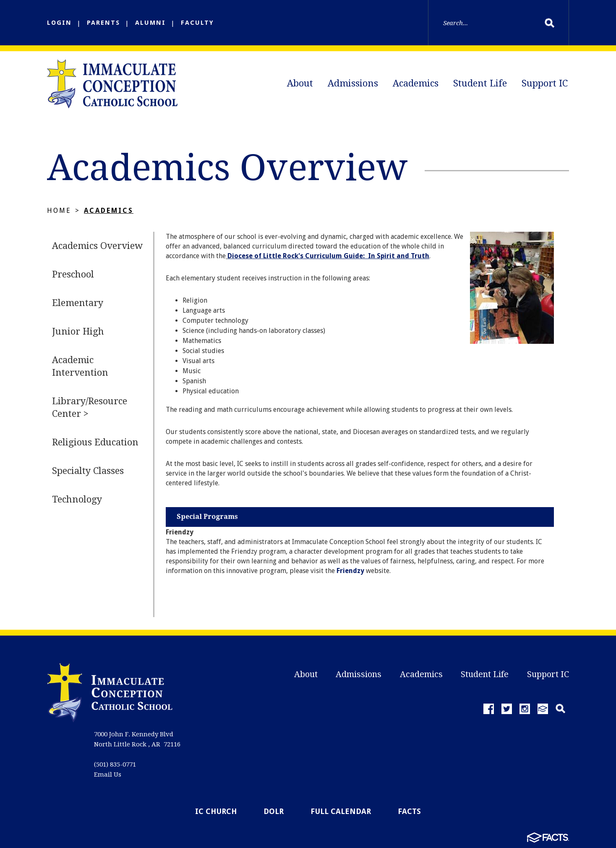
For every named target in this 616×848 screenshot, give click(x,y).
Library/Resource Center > (90, 407)
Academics (416, 83)
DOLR (274, 811)
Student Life (480, 83)
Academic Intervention (80, 366)
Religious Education (95, 442)
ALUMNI (150, 23)
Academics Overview (97, 246)
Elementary (78, 303)
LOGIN (59, 23)
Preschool (73, 274)
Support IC (545, 83)
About (300, 83)
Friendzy (350, 571)
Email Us (108, 775)
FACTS (409, 811)
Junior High (78, 331)
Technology (77, 499)
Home (59, 211)
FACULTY (197, 23)
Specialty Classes (88, 471)
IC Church (216, 811)
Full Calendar (341, 811)
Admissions (353, 83)
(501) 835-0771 (115, 764)
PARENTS (103, 23)
